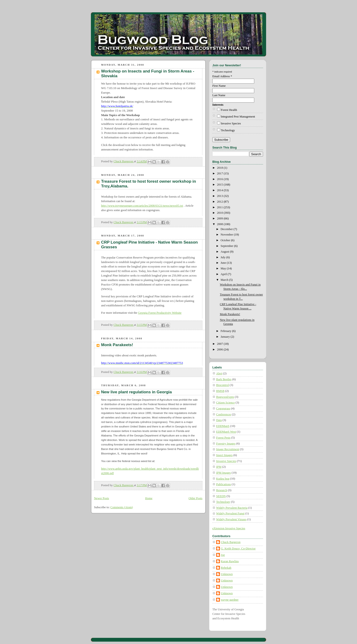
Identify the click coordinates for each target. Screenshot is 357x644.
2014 (220, 190)
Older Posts (196, 498)
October (226, 240)
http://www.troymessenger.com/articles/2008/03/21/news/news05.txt (142, 206)
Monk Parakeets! (117, 345)
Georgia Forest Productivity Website (160, 313)
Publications (223, 484)
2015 (220, 185)
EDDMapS (223, 426)
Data (219, 420)
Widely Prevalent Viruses (231, 519)
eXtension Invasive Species (229, 528)
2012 (220, 202)
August (225, 252)
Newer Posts (101, 498)
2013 (220, 196)
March (225, 280)
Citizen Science (225, 403)
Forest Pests (223, 438)
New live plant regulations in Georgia (136, 392)
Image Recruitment (228, 449)
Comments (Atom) (122, 507)
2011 (220, 207)
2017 (220, 173)
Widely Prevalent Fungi (230, 513)
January (226, 337)
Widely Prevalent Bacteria (232, 508)
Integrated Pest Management (238, 117)
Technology (228, 130)
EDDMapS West (226, 432)
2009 (220, 218)
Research (222, 490)
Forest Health (229, 110)
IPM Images (223, 473)
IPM (219, 467)
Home (149, 498)
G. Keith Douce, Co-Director (238, 549)
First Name (219, 86)
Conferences (224, 414)
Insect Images (224, 455)
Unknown (227, 574)
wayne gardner (230, 600)
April (224, 274)
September (227, 246)
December (227, 229)
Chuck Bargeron (231, 542)
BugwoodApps (225, 397)
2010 (220, 213)
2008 (220, 224)
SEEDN (221, 496)
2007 (220, 344)
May (224, 268)
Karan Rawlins (230, 561)
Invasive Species (231, 123)
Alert (219, 373)
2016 (220, 179)
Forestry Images (226, 444)
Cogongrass (223, 408)
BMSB (220, 391)
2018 (220, 168)
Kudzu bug (223, 479)
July (223, 257)
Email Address (222, 76)
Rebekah (226, 568)
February (226, 331)
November (227, 235)
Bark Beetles (224, 379)
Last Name (219, 95)
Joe (223, 555)
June (224, 263)
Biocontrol (223, 385)
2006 (220, 349)
